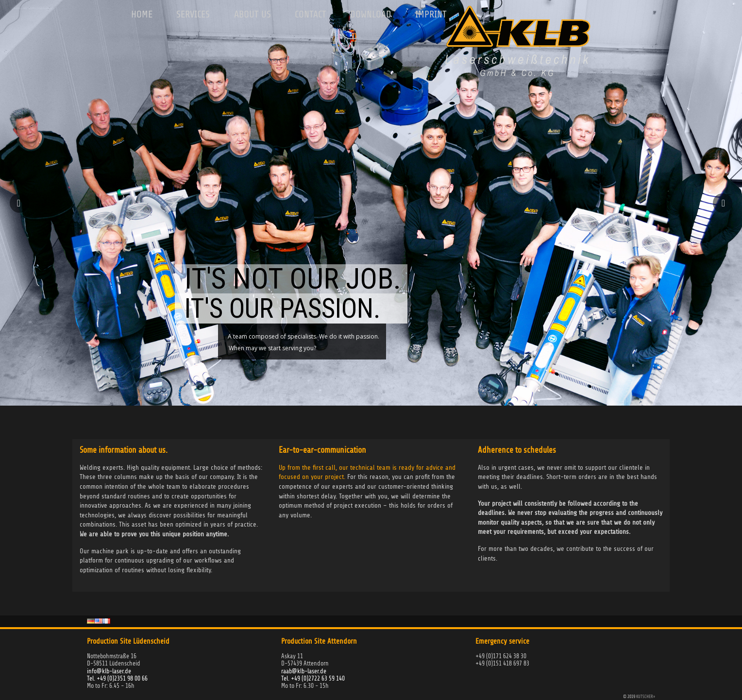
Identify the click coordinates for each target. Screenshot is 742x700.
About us (253, 15)
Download (371, 15)
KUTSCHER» (646, 697)
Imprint (431, 15)
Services (193, 15)
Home (142, 15)
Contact (311, 15)
